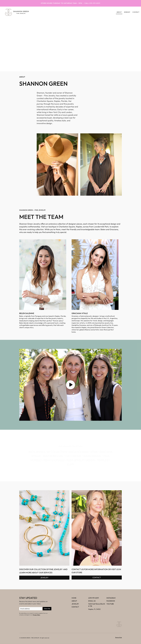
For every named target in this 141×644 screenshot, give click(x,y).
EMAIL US (92, 601)
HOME (74, 598)
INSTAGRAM (111, 598)
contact (136, 12)
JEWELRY (127, 12)
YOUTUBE (110, 604)
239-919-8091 (95, 3)
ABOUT (74, 601)
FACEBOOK (111, 601)
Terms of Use (118, 637)
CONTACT (97, 577)
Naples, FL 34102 (94, 609)
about (119, 12)
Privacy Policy (36, 615)
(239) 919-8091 (94, 598)
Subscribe (47, 609)
